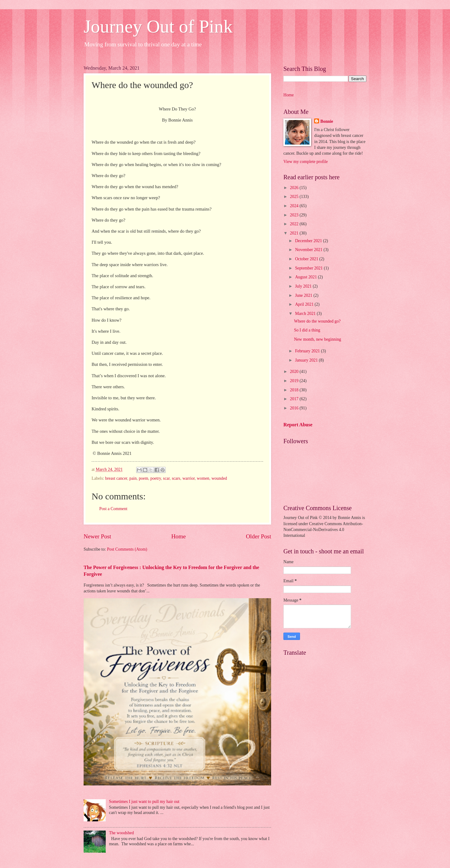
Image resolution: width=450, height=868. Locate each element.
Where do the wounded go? (317, 321)
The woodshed (122, 833)
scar (166, 478)
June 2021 (304, 295)
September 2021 (310, 268)
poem (143, 478)
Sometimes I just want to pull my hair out (144, 802)
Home (178, 536)
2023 (295, 215)
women (203, 478)
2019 (295, 381)
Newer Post (97, 536)
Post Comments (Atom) (127, 549)
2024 (295, 206)
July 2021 (304, 286)
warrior (188, 478)
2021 (295, 233)
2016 (295, 408)
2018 (295, 390)
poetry (156, 478)
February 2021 (308, 351)
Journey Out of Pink (158, 26)
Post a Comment (113, 509)
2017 (295, 399)
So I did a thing (307, 330)
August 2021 (306, 277)
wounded (219, 478)
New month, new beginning (317, 339)
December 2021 (309, 241)
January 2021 (307, 360)
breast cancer (116, 478)
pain (133, 478)
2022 (295, 224)
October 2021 (307, 259)
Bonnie (327, 121)
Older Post (259, 536)
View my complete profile (306, 162)
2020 (295, 372)
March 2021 (306, 314)
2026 (295, 188)
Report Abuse (298, 425)
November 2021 (309, 250)
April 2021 (305, 304)
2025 (295, 197)
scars (176, 478)
